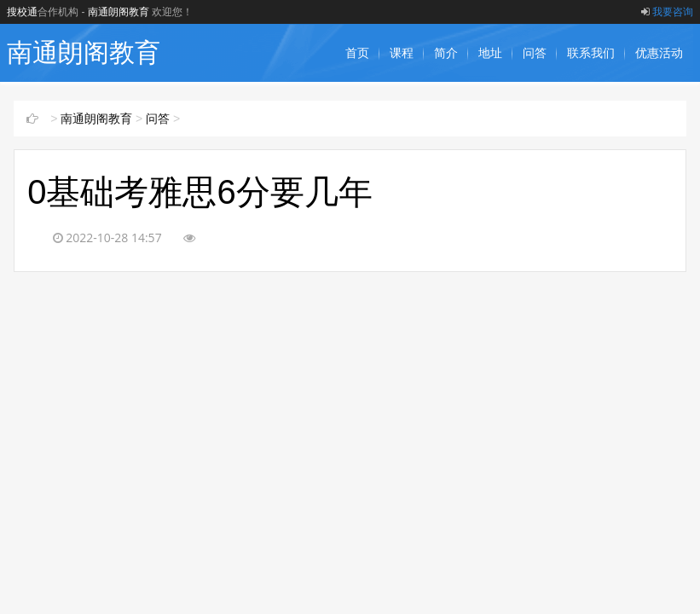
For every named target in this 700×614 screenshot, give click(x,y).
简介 (446, 53)
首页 (357, 53)
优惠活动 (659, 53)
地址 (490, 53)
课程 (402, 53)
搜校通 (22, 12)
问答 (535, 53)
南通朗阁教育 (119, 12)
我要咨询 (667, 12)
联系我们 (591, 53)
